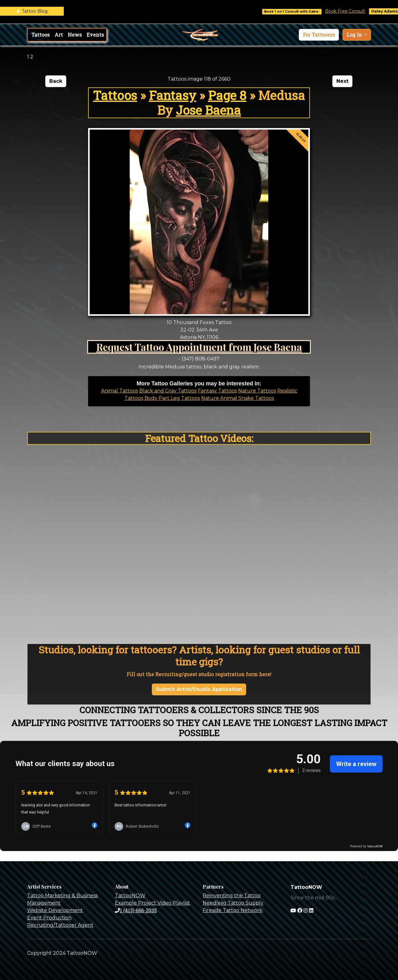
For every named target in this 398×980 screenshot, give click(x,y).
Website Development (55, 910)
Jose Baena (208, 110)
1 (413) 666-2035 (136, 910)
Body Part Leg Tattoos (172, 398)
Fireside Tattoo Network (233, 910)
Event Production (49, 918)
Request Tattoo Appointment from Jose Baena (199, 347)
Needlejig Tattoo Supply (233, 903)
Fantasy (173, 95)
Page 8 (227, 95)
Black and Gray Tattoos (168, 391)
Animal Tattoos (120, 391)
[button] (319, 35)
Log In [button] (355, 35)
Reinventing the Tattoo (232, 896)
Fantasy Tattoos (217, 391)
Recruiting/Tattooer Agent (60, 925)
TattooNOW (130, 896)
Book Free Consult (353, 11)
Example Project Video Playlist (152, 903)
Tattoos (41, 35)
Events (95, 35)
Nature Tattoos (257, 391)
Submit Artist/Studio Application (199, 689)
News (75, 35)
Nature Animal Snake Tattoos (238, 398)
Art (59, 35)
